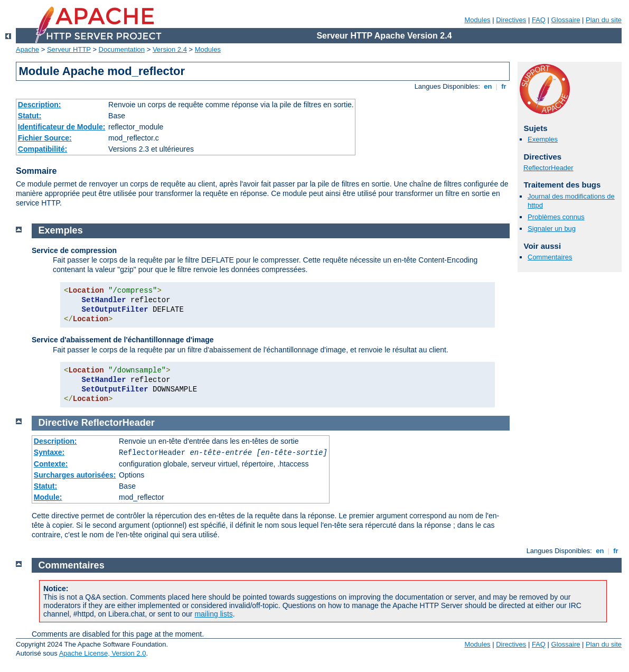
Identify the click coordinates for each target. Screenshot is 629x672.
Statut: (30, 116)
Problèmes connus (556, 217)
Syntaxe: (49, 452)
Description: (40, 105)
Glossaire (566, 20)
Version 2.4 (170, 49)
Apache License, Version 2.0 (103, 653)
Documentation (122, 49)
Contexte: (51, 464)
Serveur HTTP (69, 49)
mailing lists (213, 614)
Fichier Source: (45, 138)
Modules (477, 20)
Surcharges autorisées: (75, 475)
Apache (27, 49)
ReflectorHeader (548, 168)
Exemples (543, 139)
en (488, 86)
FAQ (539, 20)
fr (504, 86)
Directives (511, 20)
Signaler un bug (552, 228)
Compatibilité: (43, 149)
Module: (48, 497)
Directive (59, 423)
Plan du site (604, 20)
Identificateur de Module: (62, 127)
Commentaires (550, 257)
